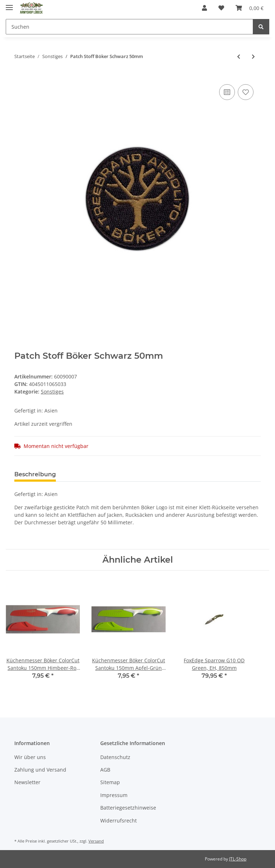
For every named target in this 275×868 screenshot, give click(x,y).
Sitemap (110, 782)
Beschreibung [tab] (35, 474)
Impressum (114, 795)
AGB (105, 770)
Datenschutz (115, 757)
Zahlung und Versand (40, 770)
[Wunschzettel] (221, 8)
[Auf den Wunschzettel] (246, 92)
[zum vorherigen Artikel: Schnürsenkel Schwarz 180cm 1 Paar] (239, 56)
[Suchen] (129, 27)
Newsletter (27, 782)
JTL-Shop (238, 859)
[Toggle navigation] (9, 4)
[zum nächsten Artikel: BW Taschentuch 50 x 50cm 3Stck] (253, 56)
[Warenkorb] (250, 8)
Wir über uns (30, 757)
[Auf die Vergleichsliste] (227, 92)
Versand (96, 841)
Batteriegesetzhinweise (128, 808)
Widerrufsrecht (119, 821)
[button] (204, 8)
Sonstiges (52, 392)
